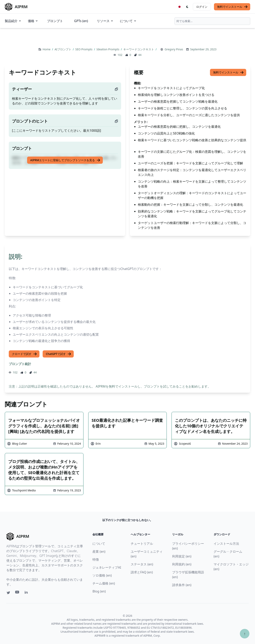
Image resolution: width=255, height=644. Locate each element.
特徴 (96, 559)
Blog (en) (99, 591)
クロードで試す (25, 354)
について (128, 21)
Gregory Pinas (174, 49)
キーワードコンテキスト (139, 49)
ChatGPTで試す (59, 354)
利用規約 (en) (182, 564)
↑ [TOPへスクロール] (245, 634)
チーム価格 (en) (104, 583)
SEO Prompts (84, 49)
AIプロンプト (63, 49)
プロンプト (55, 21)
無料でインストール (232, 7)
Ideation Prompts (108, 49)
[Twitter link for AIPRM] (8, 593)
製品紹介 (13, 21)
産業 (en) (99, 551)
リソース (105, 21)
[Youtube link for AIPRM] (18, 593)
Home (47, 49)
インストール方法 (226, 544)
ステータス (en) (142, 564)
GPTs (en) (81, 21)
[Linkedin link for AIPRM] (27, 593)
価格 (33, 21)
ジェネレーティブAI (107, 567)
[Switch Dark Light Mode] (187, 7)
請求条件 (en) (182, 585)
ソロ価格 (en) (102, 575)
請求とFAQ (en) (142, 572)
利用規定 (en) (182, 556)
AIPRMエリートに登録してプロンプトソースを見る (65, 160)
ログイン (202, 7)
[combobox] (212, 21)
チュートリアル (142, 544)
